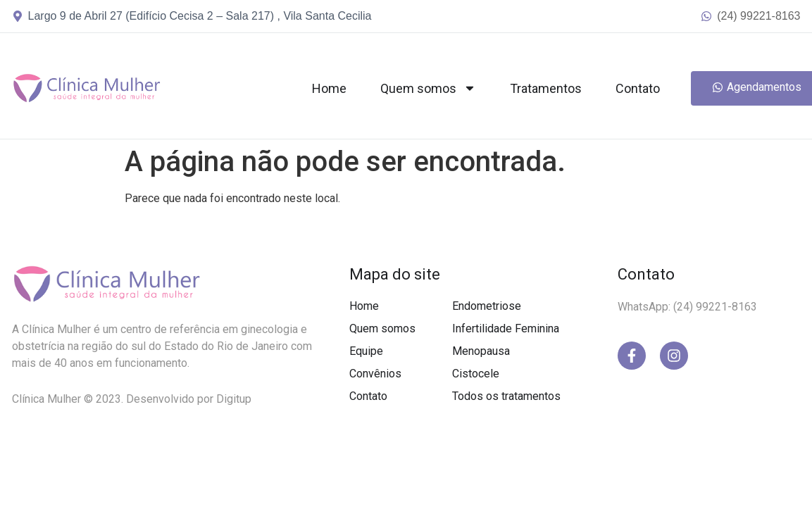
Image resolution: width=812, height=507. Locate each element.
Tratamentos (546, 88)
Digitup (234, 399)
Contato (638, 88)
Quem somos (428, 88)
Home (329, 88)
